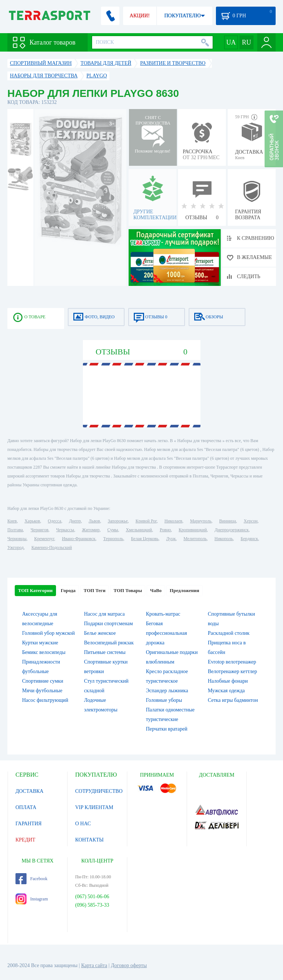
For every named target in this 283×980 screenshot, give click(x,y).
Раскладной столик (229, 633)
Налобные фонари (228, 681)
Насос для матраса (104, 614)
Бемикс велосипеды (44, 652)
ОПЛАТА (26, 807)
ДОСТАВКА (29, 791)
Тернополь (113, 539)
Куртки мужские (40, 643)
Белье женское (100, 633)
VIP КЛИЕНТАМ (94, 807)
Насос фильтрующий (45, 700)
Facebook (32, 879)
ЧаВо (156, 590)
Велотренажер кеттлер (233, 671)
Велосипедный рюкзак (109, 643)
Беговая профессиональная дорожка (166, 633)
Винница (228, 521)
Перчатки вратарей (167, 729)
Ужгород (15, 547)
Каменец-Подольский (52, 547)
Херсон (251, 521)
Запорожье (118, 521)
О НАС (83, 824)
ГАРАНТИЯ (29, 824)
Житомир (91, 530)
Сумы (113, 530)
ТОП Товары (128, 590)
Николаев (173, 521)
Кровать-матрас (163, 614)
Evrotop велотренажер (232, 662)
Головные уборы (164, 700)
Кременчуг (44, 539)
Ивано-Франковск (79, 539)
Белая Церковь (144, 539)
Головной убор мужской (48, 633)
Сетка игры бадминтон (233, 700)
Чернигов (39, 530)
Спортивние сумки (43, 681)
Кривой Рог (146, 521)
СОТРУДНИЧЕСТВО (99, 791)
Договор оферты (129, 965)
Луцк (171, 539)
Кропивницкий (193, 530)
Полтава (15, 530)
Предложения (185, 590)
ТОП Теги (95, 590)
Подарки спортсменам (109, 624)
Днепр (75, 521)
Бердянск (249, 539)
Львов (95, 521)
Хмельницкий (139, 530)
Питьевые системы (105, 652)
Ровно (165, 530)
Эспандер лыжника (167, 691)
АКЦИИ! (140, 16)
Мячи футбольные (42, 691)
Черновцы (17, 539)
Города (68, 590)
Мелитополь (195, 539)
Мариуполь (201, 521)
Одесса (55, 521)
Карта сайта (94, 965)
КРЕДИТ (25, 840)
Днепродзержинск (232, 530)
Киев (12, 521)
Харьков (32, 521)
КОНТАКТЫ (89, 840)
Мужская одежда (226, 691)
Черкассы (65, 530)
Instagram (32, 899)
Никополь (224, 539)
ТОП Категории (35, 590)
